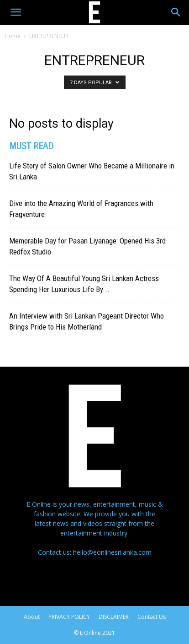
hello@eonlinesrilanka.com (112, 552)
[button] (16, 12)
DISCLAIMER (114, 617)
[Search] (176, 12)
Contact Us (152, 617)
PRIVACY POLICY (69, 617)
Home (13, 36)
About (32, 617)
